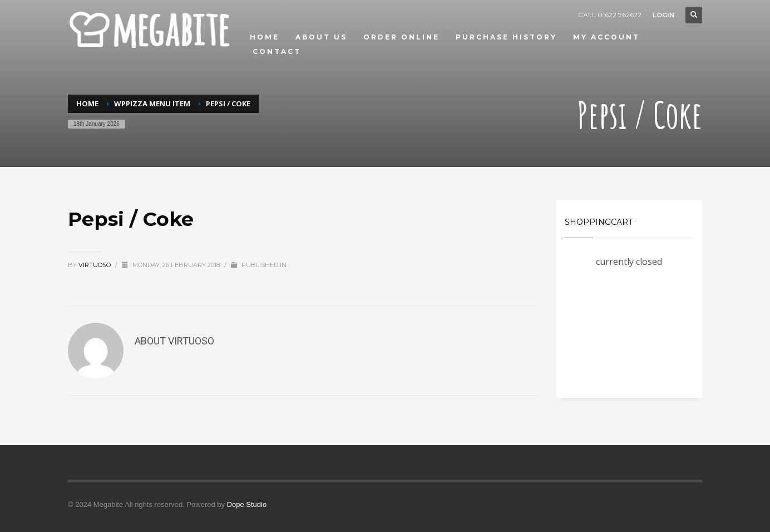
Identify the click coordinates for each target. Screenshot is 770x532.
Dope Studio (247, 504)
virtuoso (95, 265)
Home (87, 104)
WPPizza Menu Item (152, 104)
